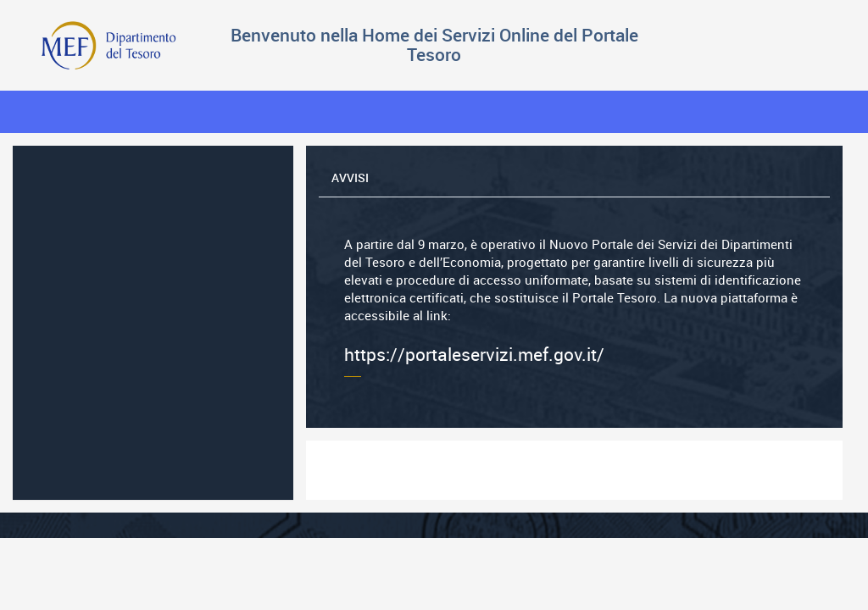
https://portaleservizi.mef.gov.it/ (574, 301)
